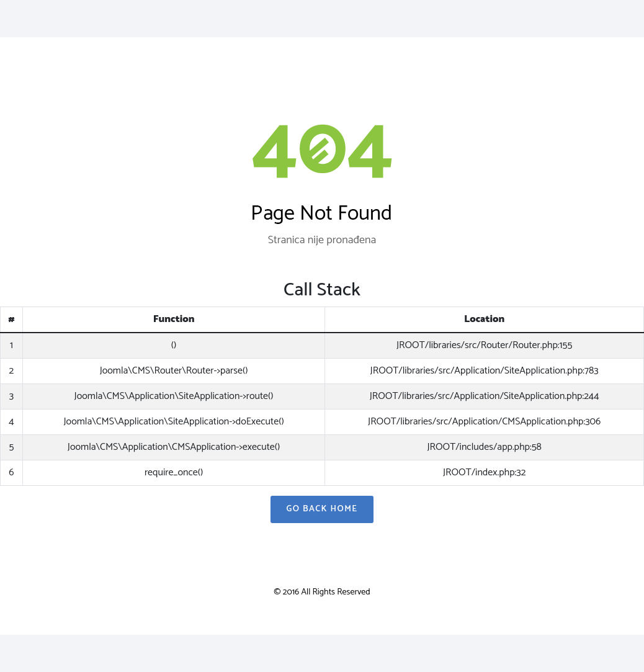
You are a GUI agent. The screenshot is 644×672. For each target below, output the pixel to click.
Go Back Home (322, 509)
